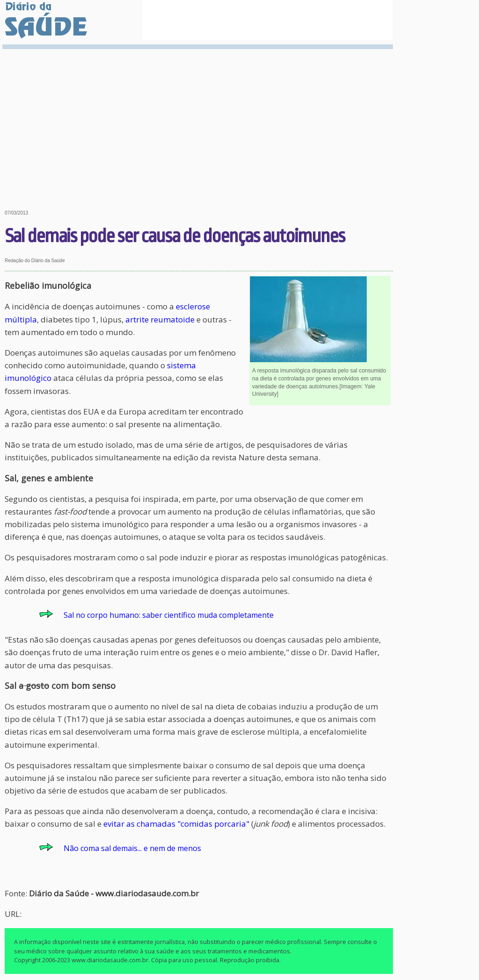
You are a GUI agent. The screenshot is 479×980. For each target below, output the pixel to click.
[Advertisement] (199, 122)
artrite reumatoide (160, 319)
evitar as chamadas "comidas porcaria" (176, 824)
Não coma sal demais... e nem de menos (132, 848)
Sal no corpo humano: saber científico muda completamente (169, 615)
